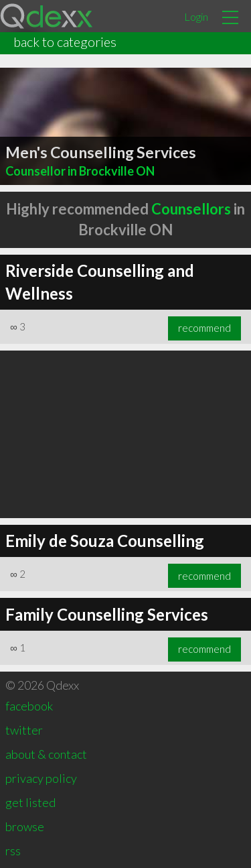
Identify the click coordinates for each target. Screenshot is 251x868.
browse (25, 826)
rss (13, 851)
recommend (204, 328)
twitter (24, 730)
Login (196, 16)
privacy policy (41, 778)
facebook (29, 706)
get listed (30, 802)
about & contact (46, 754)
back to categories (65, 42)
